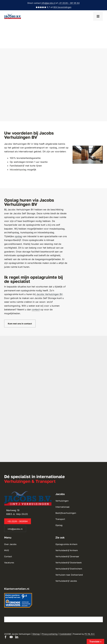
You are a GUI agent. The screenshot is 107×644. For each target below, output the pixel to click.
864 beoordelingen (62, 7)
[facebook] (6, 637)
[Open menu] (98, 16)
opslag (18, 236)
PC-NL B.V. (90, 634)
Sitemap (36, 634)
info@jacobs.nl (48, 3)
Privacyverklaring (50, 634)
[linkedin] (17, 637)
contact (36, 310)
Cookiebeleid (65, 634)
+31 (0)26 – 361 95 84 (69, 3)
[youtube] (11, 637)
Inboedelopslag (18, 170)
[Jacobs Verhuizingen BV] (13, 15)
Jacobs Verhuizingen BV (49, 294)
